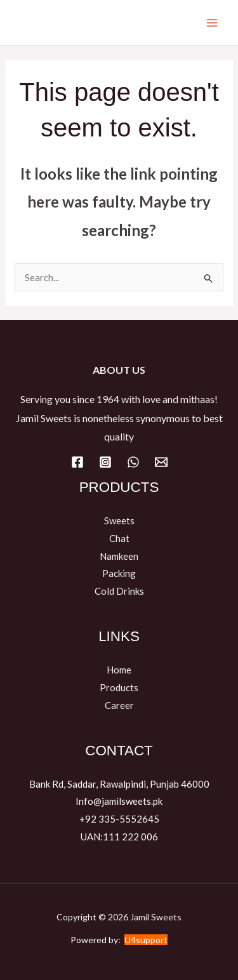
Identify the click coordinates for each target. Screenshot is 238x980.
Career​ (119, 705)
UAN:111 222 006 (119, 837)
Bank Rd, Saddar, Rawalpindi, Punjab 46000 (119, 784)
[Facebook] (77, 462)
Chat (119, 538)
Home (119, 670)
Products (119, 687)
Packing (119, 573)
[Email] (161, 462)
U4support (146, 940)
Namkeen (119, 556)
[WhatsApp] (133, 462)
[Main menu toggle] (212, 23)
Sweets (119, 520)
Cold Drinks (119, 591)
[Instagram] (105, 462)
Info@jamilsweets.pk (119, 801)
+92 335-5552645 (119, 819)
